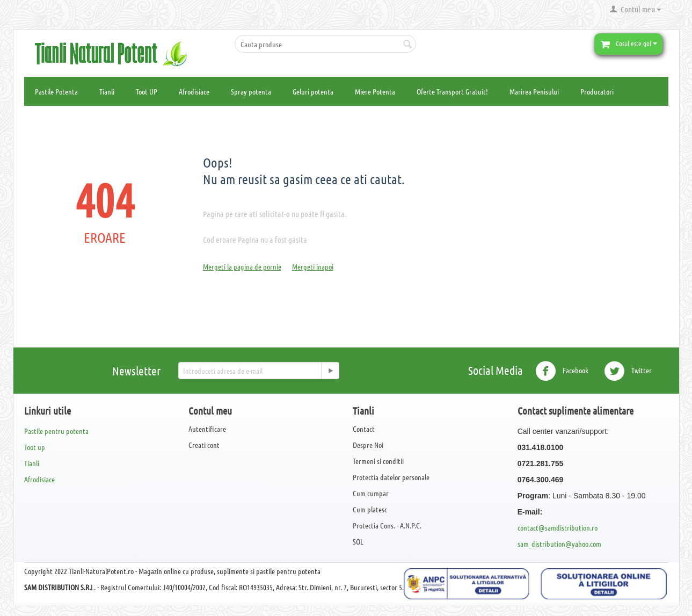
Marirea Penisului (534, 91)
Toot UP (147, 91)
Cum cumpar (371, 493)
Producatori (597, 91)
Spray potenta (251, 91)
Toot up (35, 447)
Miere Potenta (375, 91)
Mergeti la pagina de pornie (242, 266)
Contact (364, 429)
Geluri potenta (313, 91)
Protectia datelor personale (391, 477)
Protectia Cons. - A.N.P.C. (387, 525)
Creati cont (204, 445)
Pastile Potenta (56, 91)
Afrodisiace (194, 91)
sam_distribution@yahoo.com (559, 543)
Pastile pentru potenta (56, 431)
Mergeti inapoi (313, 266)
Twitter (628, 371)
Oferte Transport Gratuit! (452, 91)
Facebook (562, 371)
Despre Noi (368, 445)
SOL (358, 541)
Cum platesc (370, 509)
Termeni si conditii (378, 461)
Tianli (107, 91)
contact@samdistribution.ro (558, 527)
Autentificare (207, 429)
